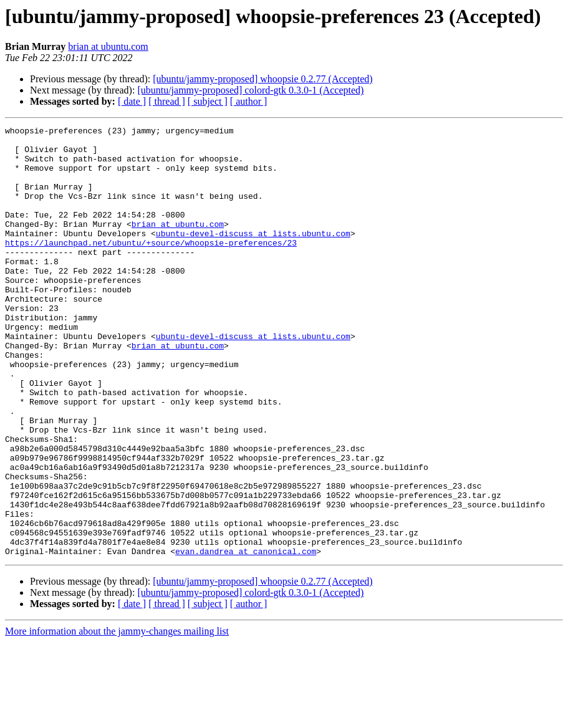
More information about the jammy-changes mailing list (117, 717)
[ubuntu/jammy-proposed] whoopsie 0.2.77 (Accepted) (262, 79)
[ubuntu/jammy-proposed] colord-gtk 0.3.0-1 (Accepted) (250, 90)
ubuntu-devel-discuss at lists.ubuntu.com (253, 256)
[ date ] (132, 101)
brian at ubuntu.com (108, 46)
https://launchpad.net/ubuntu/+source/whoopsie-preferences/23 (151, 267)
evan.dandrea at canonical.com (246, 637)
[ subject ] (208, 101)
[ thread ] (167, 101)
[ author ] (249, 101)
